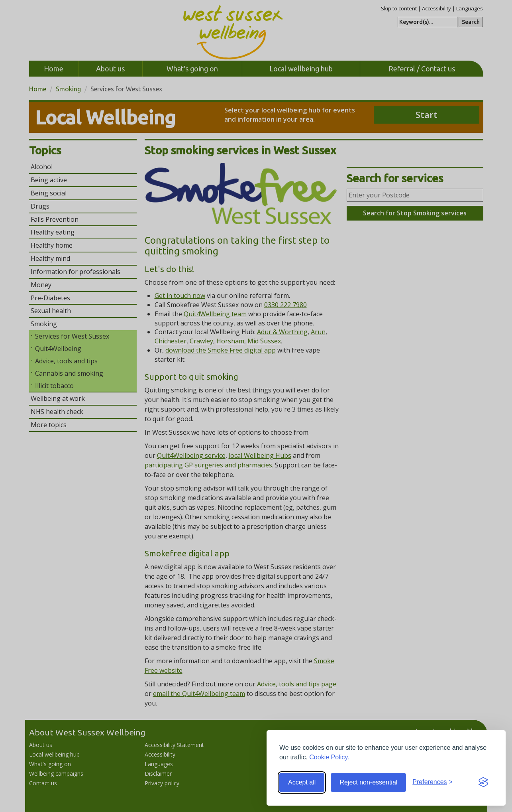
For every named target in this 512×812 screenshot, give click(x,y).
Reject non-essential (368, 782)
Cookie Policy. (329, 757)
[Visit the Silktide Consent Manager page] (483, 782)
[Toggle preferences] (433, 782)
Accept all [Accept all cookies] (302, 782)
